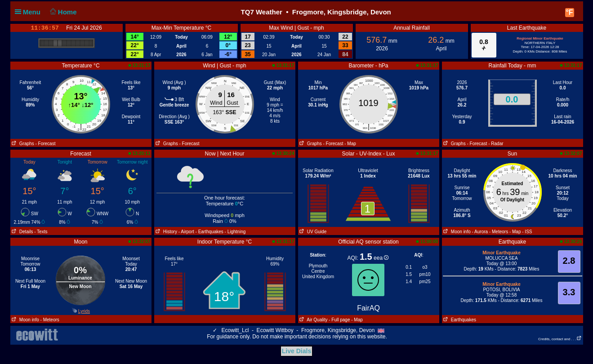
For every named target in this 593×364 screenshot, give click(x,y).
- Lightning (235, 232)
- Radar (496, 144)
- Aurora (480, 232)
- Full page (339, 320)
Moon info (456, 232)
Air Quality (313, 320)
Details (22, 232)
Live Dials (296, 351)
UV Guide (312, 232)
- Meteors (499, 232)
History (166, 232)
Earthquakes (459, 320)
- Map (350, 144)
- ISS (527, 232)
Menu (30, 12)
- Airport (186, 232)
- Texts (41, 232)
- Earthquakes (210, 232)
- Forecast (45, 144)
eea (381, 258)
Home (62, 12)
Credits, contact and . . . (560, 339)
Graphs (22, 144)
